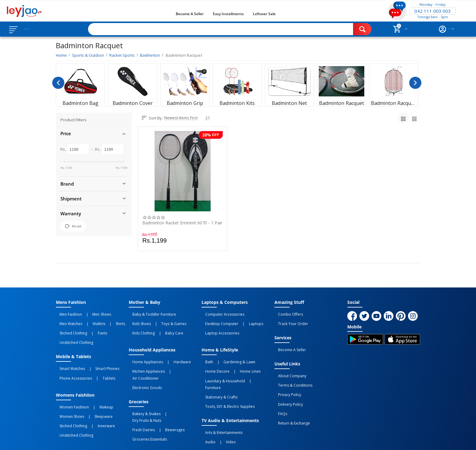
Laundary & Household (221, 366)
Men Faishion (67, 313)
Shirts (102, 320)
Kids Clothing (140, 327)
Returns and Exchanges (215, 440)
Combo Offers (287, 313)
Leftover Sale (264, 14)
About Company (289, 366)
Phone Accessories (72, 363)
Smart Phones (97, 356)
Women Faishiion (71, 389)
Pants (92, 327)
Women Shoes (68, 396)
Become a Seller (190, 14)
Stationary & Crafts (218, 372)
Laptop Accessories (219, 327)
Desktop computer (218, 320)
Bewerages (164, 396)
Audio (207, 409)
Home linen (240, 359)
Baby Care (163, 327)
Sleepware (93, 396)
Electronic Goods (143, 366)
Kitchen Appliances (145, 359)
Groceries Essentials (146, 402)
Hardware (171, 352)
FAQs (279, 393)
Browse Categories (42, 29)
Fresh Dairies (140, 396)
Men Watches (67, 320)
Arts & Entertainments (220, 402)
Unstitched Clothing (73, 333)
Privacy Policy (286, 380)
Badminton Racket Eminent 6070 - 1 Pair (182, 223)
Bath (206, 352)
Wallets (88, 320)
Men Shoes (91, 313)
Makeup (95, 389)
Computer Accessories (221, 313)
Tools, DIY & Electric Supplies (226, 379)
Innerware (95, 402)
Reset (73, 226)
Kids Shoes (138, 320)
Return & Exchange (290, 400)
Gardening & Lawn (229, 352)
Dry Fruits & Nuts (175, 389)
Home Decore (214, 359)
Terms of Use (172, 440)
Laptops (245, 320)
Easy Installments (228, 14)
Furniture (252, 366)
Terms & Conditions (292, 373)
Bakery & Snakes (143, 389)
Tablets (98, 363)
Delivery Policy (287, 386)
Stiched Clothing (70, 327)
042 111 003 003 (433, 11)
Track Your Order (289, 320)
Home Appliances (144, 352)
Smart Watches (69, 356)
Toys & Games (163, 320)
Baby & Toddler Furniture (151, 313)
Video (220, 409)
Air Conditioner (178, 359)
